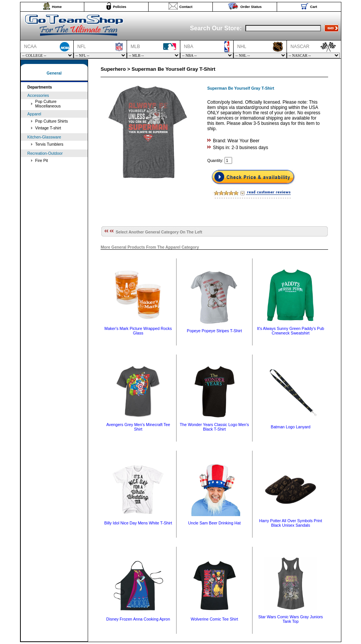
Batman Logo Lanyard (291, 427)
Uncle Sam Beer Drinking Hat (215, 523)
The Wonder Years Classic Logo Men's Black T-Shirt (215, 427)
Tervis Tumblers (49, 144)
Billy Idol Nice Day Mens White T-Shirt (138, 523)
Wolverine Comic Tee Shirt (215, 619)
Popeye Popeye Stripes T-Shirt (214, 331)
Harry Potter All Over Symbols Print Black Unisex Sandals (291, 523)
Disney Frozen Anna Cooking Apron (138, 619)
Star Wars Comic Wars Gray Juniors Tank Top (291, 619)
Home (57, 7)
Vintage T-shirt (48, 128)
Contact (186, 7)
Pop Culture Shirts (51, 121)
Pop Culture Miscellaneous (48, 104)
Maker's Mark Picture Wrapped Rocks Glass (138, 331)
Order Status (251, 7)
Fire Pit (42, 160)
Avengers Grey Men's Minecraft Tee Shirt (138, 427)
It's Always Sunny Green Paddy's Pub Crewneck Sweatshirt (291, 331)
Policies (120, 7)
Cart (314, 7)
